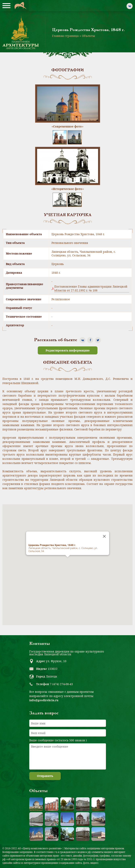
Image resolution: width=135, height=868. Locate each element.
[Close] (104, 536)
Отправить (45, 776)
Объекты (88, 36)
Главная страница (65, 36)
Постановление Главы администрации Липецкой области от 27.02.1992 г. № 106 (91, 288)
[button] (68, 561)
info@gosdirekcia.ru (44, 700)
